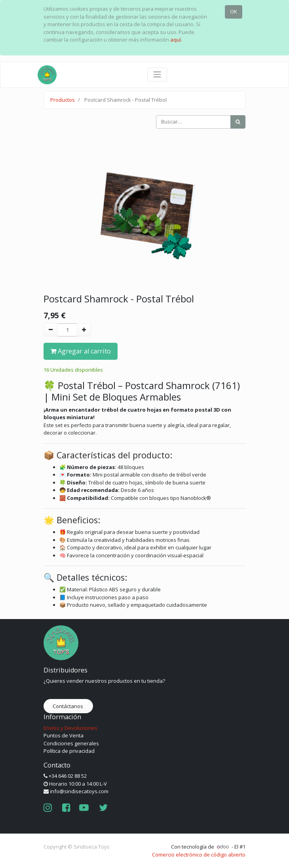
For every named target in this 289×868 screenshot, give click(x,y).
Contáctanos (68, 706)
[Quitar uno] (51, 330)
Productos (63, 100)
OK (234, 11)
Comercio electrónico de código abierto (199, 855)
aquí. (176, 40)
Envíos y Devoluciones (70, 728)
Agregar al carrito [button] (81, 351)
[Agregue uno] (84, 330)
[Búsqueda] (238, 122)
